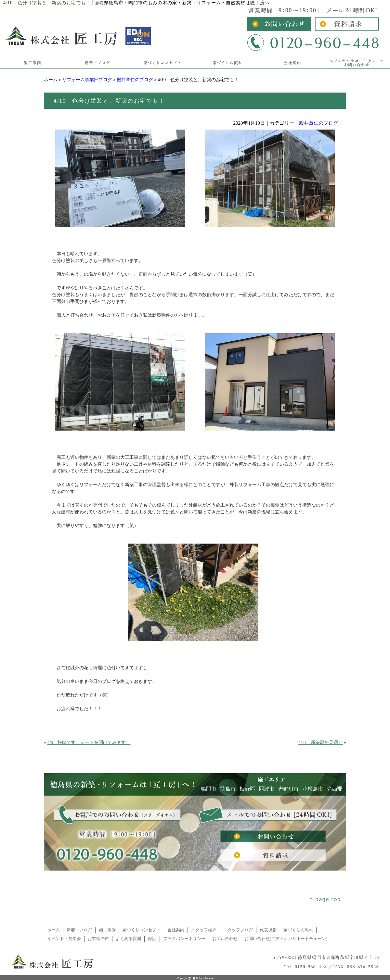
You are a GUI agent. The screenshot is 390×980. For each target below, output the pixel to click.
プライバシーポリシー (184, 939)
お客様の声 (98, 939)
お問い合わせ (225, 939)
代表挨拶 (268, 930)
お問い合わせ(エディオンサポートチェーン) (286, 939)
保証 (152, 939)
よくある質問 (128, 939)
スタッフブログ (238, 930)
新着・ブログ (79, 930)
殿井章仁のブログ (135, 80)
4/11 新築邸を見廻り (320, 742)
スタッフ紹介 (204, 930)
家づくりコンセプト (142, 930)
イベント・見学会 (64, 939)
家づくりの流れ (298, 930)
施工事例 (107, 930)
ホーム (51, 80)
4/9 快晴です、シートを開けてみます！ (89, 742)
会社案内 (176, 930)
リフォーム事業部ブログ (87, 80)
